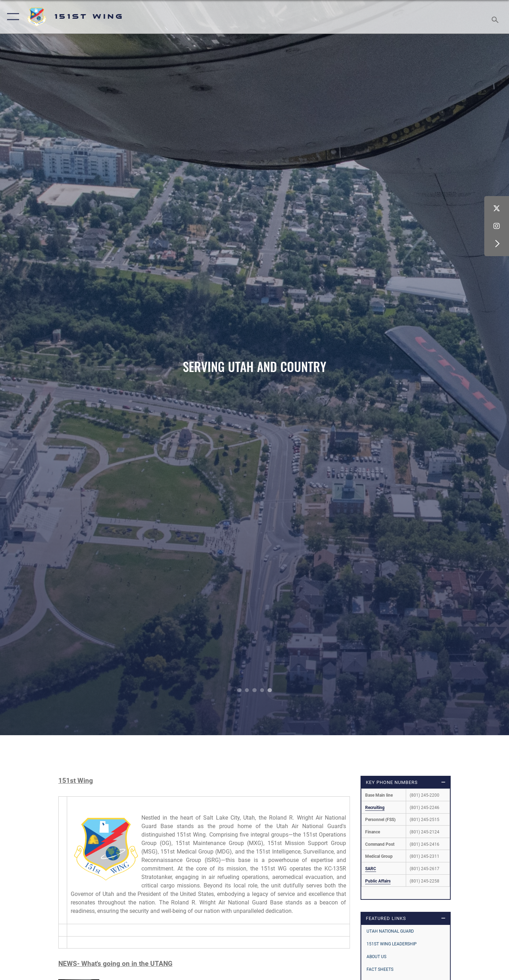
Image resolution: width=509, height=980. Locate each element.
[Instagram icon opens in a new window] (497, 226)
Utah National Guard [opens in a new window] (390, 931)
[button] (11, 17)
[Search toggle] (496, 17)
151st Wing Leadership (392, 944)
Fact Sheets (380, 969)
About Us (376, 957)
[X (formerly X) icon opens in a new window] (497, 208)
